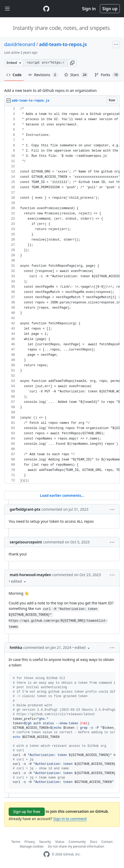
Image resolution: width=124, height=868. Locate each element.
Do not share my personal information (76, 846)
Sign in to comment (70, 819)
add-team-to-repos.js (63, 44)
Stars (76, 75)
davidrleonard (20, 44)
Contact (107, 842)
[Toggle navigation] (7, 9)
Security (45, 842)
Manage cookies (32, 846)
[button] (72, 63)
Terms (16, 842)
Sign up (110, 9)
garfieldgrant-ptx (25, 509)
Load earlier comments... (62, 495)
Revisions (43, 75)
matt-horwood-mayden (30, 575)
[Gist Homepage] (46, 9)
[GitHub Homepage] (47, 854)
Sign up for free (27, 812)
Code (14, 75)
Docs (94, 842)
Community (77, 842)
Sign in (89, 9)
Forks (107, 75)
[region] (62, 295)
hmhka (16, 647)
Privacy (30, 842)
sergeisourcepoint (26, 542)
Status (60, 842)
